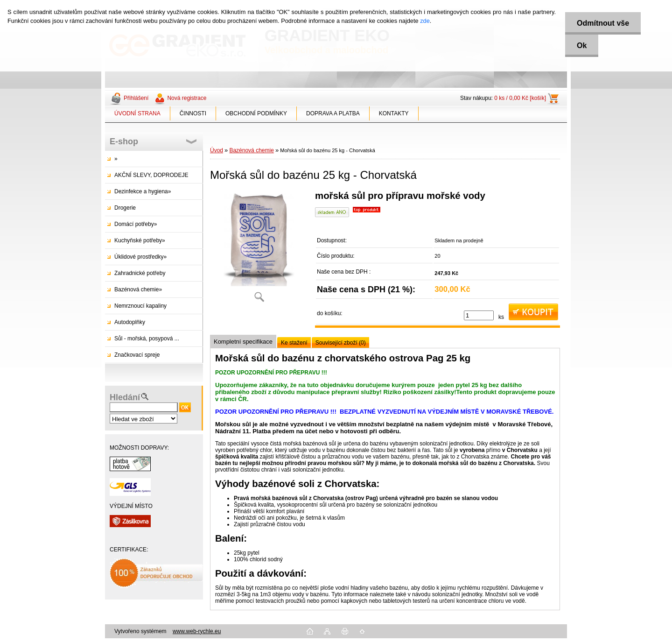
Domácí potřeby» (136, 224)
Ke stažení (294, 343)
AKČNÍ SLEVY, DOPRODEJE (151, 175)
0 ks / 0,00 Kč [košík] (520, 98)
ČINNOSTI (193, 113)
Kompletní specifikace (243, 342)
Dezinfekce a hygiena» (143, 191)
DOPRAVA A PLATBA (333, 113)
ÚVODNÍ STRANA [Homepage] (137, 113)
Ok (582, 46)
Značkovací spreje (137, 355)
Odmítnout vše (603, 23)
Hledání (125, 397)
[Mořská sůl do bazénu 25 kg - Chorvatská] (259, 250)
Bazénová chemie (251, 150)
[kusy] (479, 315)
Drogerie (125, 208)
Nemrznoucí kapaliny (140, 306)
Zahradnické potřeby (140, 273)
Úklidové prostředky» (140, 257)
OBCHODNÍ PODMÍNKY (256, 113)
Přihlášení (136, 98)
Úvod (217, 150)
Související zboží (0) (341, 343)
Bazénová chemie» (138, 289)
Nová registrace (187, 98)
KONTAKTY (394, 113)
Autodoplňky (130, 322)
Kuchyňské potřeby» (140, 240)
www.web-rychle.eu (197, 631)
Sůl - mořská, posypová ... (147, 339)
